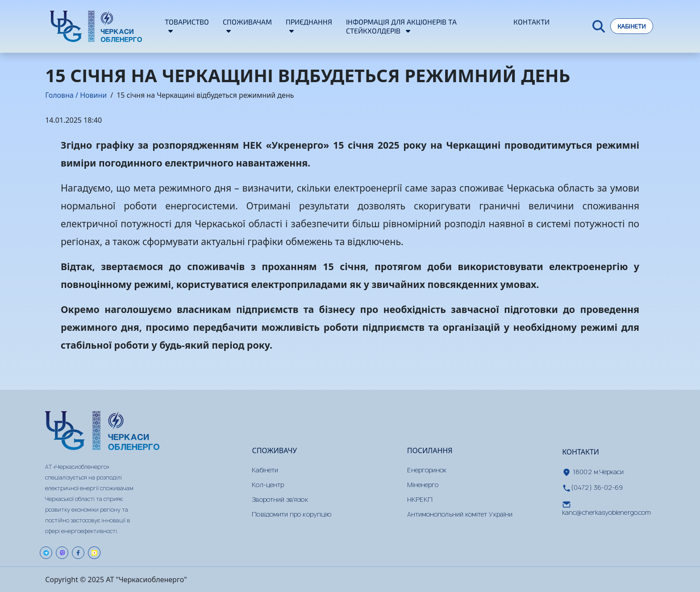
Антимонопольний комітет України (460, 514)
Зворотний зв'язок (280, 499)
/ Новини (90, 95)
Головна (59, 95)
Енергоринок (427, 470)
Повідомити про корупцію (292, 514)
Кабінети (632, 26)
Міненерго (423, 485)
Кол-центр (268, 485)
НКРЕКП (420, 499)
